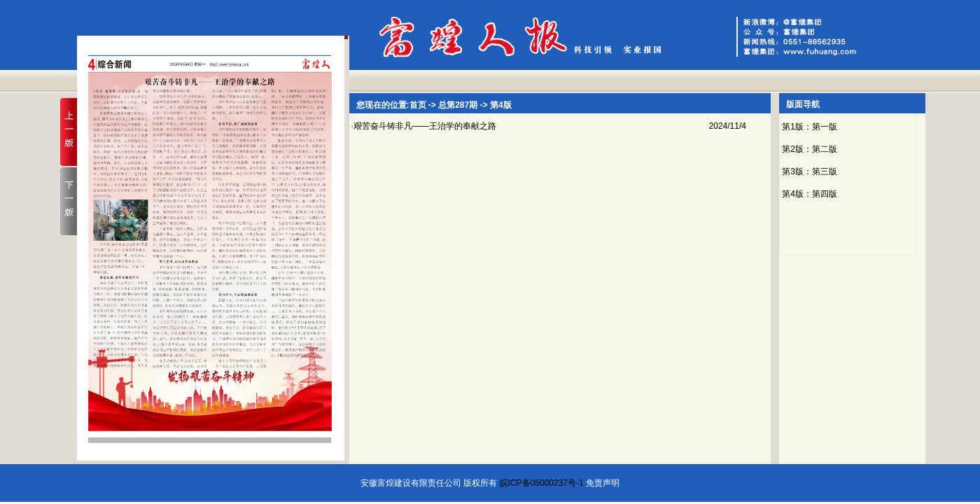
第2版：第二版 (810, 149)
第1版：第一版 (810, 127)
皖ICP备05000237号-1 (542, 483)
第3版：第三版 (810, 171)
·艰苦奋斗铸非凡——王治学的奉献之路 (424, 126)
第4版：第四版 (810, 194)
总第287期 (458, 105)
